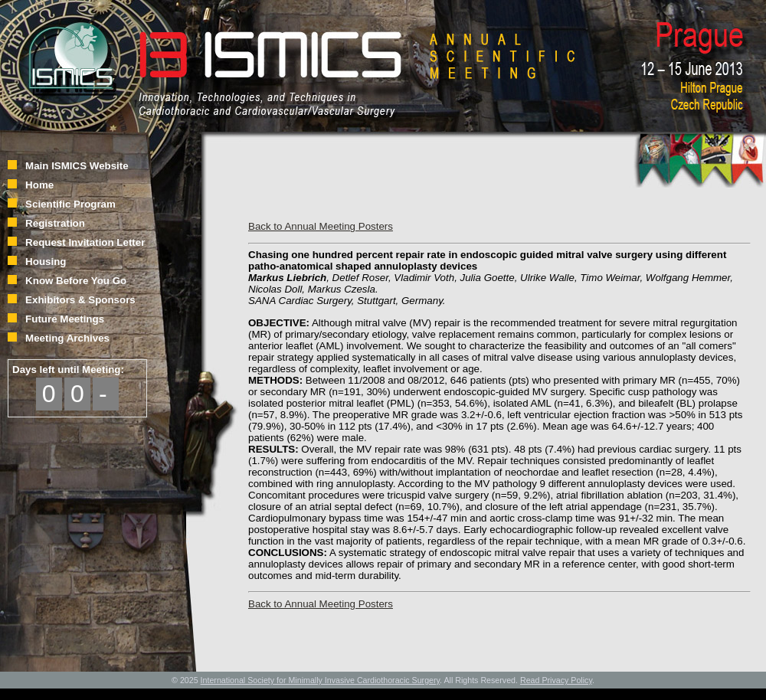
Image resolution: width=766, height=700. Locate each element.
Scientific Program (70, 204)
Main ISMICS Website (77, 166)
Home (39, 185)
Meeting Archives (67, 338)
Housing (46, 262)
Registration (55, 223)
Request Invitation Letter (85, 242)
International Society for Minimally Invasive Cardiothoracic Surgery (321, 680)
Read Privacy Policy (556, 680)
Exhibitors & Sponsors (80, 300)
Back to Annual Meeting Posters (321, 226)
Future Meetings (65, 319)
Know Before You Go (76, 281)
